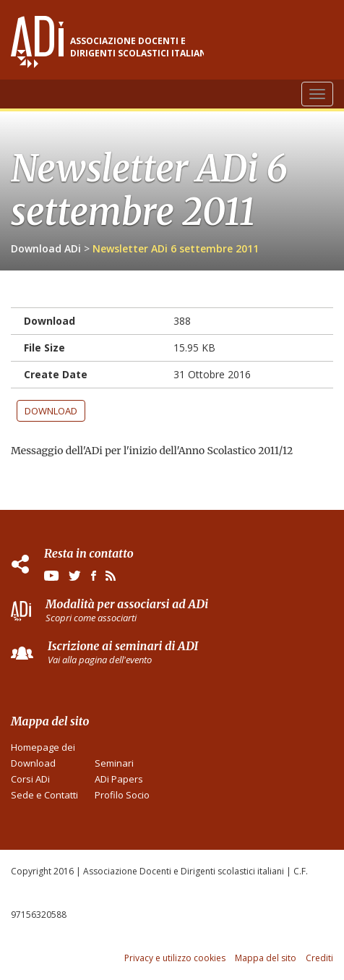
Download (51, 411)
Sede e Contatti (44, 795)
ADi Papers (119, 779)
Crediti (319, 958)
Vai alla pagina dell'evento (100, 660)
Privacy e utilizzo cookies (175, 958)
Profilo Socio (122, 795)
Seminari (114, 763)
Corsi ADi (30, 779)
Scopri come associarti (91, 618)
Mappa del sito (266, 958)
